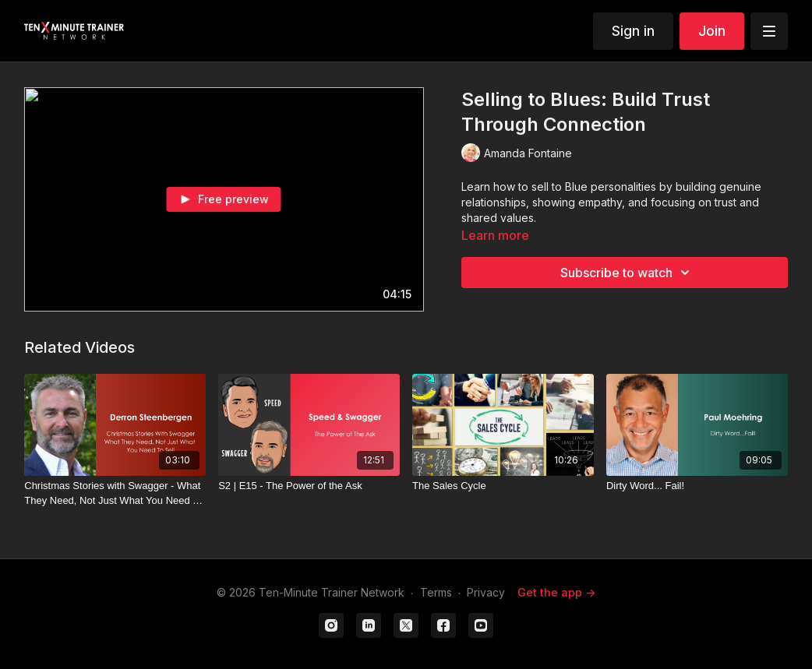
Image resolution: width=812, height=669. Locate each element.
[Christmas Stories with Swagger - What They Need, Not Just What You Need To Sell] (115, 493)
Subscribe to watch (627, 273)
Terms (436, 592)
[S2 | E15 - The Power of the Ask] (309, 486)
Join (712, 31)
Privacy (486, 592)
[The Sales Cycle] (503, 486)
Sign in (633, 31)
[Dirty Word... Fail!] (697, 486)
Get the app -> (556, 592)
